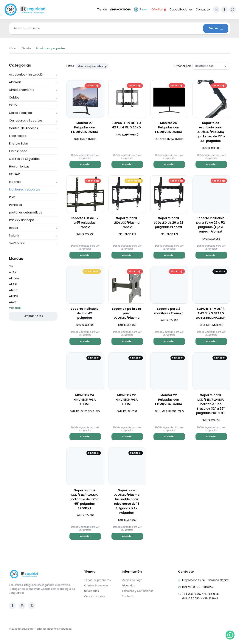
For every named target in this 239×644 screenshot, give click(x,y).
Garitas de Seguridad (24, 159)
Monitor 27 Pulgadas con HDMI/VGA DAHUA (85, 127)
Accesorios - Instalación (33, 75)
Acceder (85, 164)
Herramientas (19, 166)
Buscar (216, 28)
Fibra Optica (18, 151)
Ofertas (159, 9)
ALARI (13, 284)
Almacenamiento (33, 90)
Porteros (15, 205)
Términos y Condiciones (138, 591)
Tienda (102, 9)
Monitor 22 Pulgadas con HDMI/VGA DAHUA (169, 400)
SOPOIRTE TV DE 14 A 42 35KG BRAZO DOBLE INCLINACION (211, 313)
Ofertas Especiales (96, 585)
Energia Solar (19, 143)
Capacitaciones (181, 9)
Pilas (12, 197)
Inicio (13, 48)
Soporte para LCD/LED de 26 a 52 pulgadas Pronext (169, 223)
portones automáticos (25, 212)
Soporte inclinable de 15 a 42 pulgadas (84, 313)
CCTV (33, 105)
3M (11, 266)
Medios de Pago (132, 580)
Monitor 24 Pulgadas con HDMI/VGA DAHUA (169, 127)
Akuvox (14, 278)
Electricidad (18, 136)
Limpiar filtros (33, 316)
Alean (13, 290)
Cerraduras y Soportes (33, 121)
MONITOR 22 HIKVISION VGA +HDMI (127, 400)
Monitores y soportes (25, 189)
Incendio (33, 182)
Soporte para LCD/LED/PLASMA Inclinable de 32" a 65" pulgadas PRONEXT (84, 499)
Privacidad (128, 585)
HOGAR (14, 174)
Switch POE (33, 243)
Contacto (203, 9)
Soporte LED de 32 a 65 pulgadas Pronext (85, 223)
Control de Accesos (33, 128)
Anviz (13, 302)
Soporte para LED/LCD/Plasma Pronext (127, 223)
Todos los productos (97, 580)
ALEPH (13, 296)
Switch (33, 236)
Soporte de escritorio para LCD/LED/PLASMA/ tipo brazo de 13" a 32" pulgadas (211, 132)
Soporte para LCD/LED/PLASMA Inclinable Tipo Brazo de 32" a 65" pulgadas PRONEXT (211, 404)
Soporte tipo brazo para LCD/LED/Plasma (127, 313)
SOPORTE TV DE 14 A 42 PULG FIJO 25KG (127, 125)
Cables (33, 98)
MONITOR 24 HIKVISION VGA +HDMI (85, 400)
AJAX (13, 272)
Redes (33, 228)
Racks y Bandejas (22, 220)
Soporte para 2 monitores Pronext (169, 311)
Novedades (91, 591)
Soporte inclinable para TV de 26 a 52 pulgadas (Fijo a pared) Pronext (211, 225)
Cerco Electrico (33, 113)
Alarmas (33, 82)
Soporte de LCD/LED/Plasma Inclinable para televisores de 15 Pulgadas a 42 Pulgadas (127, 501)
